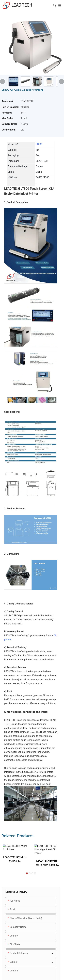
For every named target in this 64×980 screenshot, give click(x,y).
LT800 (39, 144)
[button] (27, 870)
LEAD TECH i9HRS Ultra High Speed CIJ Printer (47, 860)
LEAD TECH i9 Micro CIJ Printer (15, 860)
